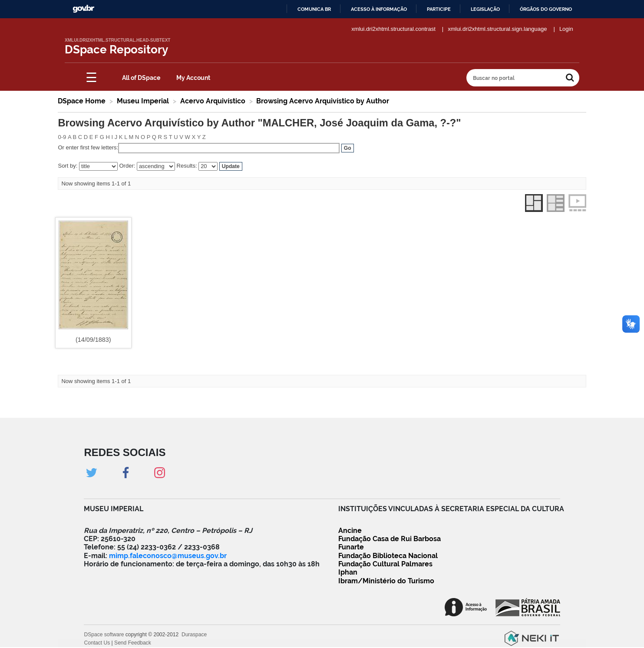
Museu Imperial (143, 101)
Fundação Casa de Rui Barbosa (390, 539)
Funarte (351, 547)
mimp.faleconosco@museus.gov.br (168, 556)
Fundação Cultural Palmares (385, 564)
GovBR (83, 9)
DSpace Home (82, 101)
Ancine (350, 531)
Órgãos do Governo (546, 9)
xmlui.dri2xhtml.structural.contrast (393, 29)
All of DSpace (141, 78)
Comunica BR (314, 9)
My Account (193, 78)
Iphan (348, 572)
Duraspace (194, 635)
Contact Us (97, 643)
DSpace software (104, 635)
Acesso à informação (379, 9)
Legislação (485, 9)
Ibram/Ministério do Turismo (386, 581)
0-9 (62, 137)
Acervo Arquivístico (213, 101)
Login (566, 29)
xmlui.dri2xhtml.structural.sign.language (497, 29)
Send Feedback (133, 643)
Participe (439, 9)
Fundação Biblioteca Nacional (388, 556)
